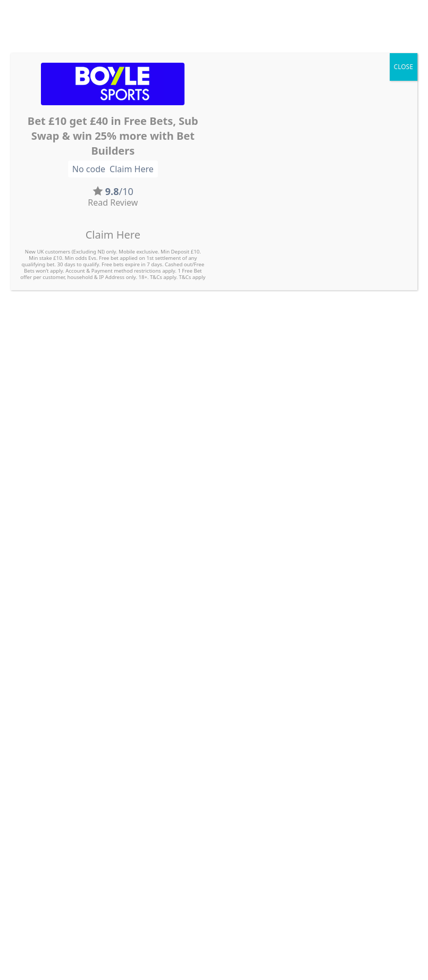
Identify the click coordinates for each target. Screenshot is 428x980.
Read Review (113, 202)
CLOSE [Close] (404, 67)
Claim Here (113, 235)
